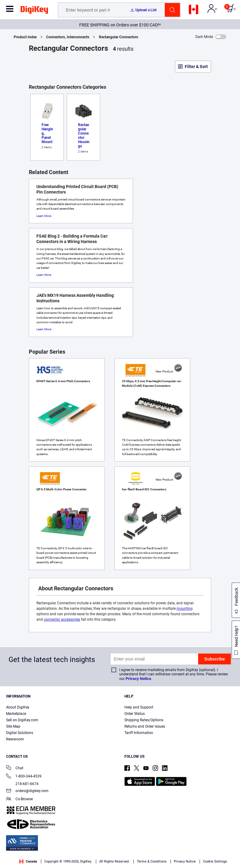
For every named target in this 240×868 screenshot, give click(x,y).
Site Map (13, 726)
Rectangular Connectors (118, 37)
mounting (185, 609)
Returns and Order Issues (145, 726)
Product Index (25, 37)
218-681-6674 (22, 784)
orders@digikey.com (27, 791)
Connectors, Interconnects (68, 37)
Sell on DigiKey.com (22, 720)
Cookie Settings (215, 861)
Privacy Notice (138, 679)
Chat (15, 769)
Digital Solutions (20, 733)
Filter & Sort (196, 67)
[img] (34, 11)
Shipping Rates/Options (144, 720)
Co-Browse (19, 799)
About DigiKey (18, 707)
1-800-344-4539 (24, 777)
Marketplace (16, 714)
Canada (28, 861)
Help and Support (139, 707)
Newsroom (15, 739)
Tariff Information (139, 733)
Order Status (135, 714)
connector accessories (62, 619)
